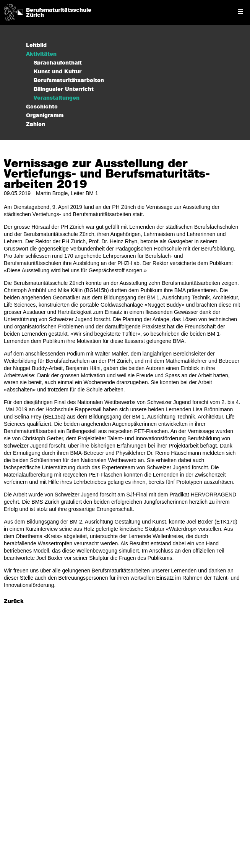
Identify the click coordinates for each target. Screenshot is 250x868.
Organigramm (45, 116)
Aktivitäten (41, 54)
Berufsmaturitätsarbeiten (69, 81)
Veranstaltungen (57, 98)
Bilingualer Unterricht (64, 89)
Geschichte (42, 107)
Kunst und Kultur (58, 72)
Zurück (14, 601)
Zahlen (36, 124)
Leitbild (36, 45)
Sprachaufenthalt (58, 63)
